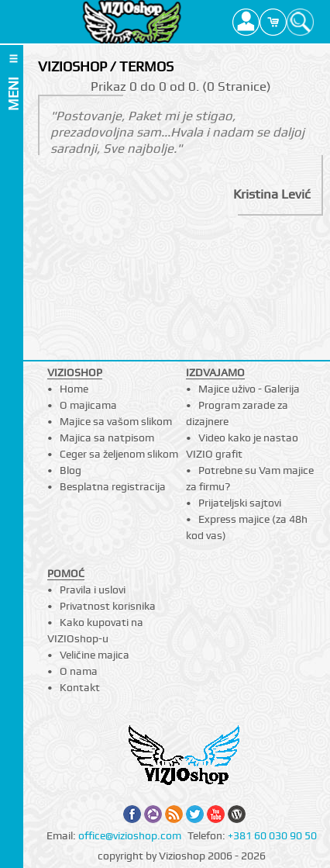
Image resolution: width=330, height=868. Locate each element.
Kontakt (80, 687)
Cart (273, 22)
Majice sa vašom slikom (116, 421)
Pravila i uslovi (93, 590)
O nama (79, 671)
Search (300, 22)
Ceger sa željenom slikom (119, 454)
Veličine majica (95, 655)
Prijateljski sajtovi (240, 503)
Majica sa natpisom (107, 437)
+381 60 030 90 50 (272, 835)
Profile (246, 22)
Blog (70, 470)
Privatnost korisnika (108, 606)
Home (74, 389)
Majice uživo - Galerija (249, 389)
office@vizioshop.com (130, 835)
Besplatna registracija (113, 486)
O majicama (88, 405)
